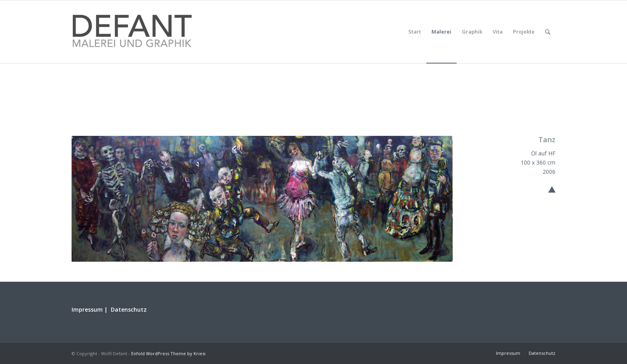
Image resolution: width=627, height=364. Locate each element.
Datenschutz (129, 309)
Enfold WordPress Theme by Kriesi (168, 353)
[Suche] (548, 32)
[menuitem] (415, 32)
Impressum (87, 309)
